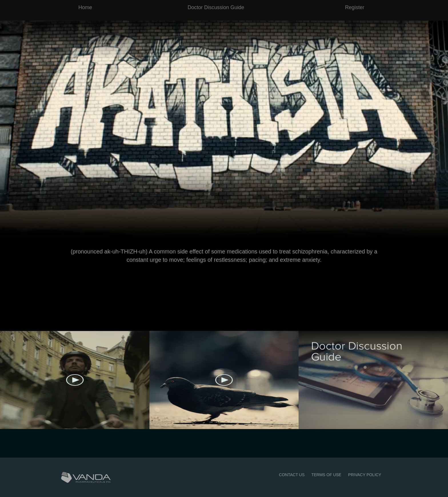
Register (355, 7)
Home (85, 7)
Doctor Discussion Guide (216, 7)
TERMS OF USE (326, 475)
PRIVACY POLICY (365, 475)
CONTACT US (292, 475)
